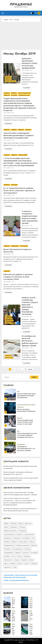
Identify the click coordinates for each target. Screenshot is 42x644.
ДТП (18, 431)
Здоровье (8, 234)
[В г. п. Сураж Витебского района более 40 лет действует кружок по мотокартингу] (21, 185)
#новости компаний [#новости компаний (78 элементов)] (23, 545)
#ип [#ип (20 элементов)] (33, 538)
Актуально (8, 77)
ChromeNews (30, 640)
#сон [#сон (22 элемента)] (14, 556)
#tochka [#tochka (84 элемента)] (14, 523)
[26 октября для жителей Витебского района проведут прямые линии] (12, 350)
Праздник (28, 130)
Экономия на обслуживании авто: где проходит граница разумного (26, 449)
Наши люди (9, 318)
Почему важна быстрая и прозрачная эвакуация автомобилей (26, 396)
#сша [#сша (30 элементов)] (20, 556)
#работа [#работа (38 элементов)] (18, 553)
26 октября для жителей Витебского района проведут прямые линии (30, 341)
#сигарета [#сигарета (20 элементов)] (34, 553)
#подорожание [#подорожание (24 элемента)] (17, 549)
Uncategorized (21, 444)
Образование (9, 321)
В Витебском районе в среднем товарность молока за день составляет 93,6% (18, 277)
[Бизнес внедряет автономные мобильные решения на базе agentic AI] (10, 408)
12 (26, 369)
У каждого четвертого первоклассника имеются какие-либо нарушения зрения (30, 217)
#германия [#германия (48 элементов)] (23, 531)
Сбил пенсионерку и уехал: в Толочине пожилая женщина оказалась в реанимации (27, 436)
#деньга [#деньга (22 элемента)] (20, 534)
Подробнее (26, 88)
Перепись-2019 (23, 155)
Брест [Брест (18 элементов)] (6, 564)
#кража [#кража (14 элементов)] (7, 542)
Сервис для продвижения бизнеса (16, 580)
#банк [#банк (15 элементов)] (6, 527)
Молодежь (14, 185)
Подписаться (39, 13)
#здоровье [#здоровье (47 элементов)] (26, 538)
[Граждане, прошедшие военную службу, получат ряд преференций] (12, 73)
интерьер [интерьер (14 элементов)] (34, 564)
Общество (8, 79)
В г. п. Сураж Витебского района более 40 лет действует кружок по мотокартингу (19, 190)
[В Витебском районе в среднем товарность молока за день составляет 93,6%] (21, 271)
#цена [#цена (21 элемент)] (31, 560)
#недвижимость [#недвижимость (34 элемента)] (9, 545)
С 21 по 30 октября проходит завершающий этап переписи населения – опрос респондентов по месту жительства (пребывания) (20, 162)
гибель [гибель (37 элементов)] (26, 564)
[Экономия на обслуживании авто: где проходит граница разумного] (10, 448)
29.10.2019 (26, 317)
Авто (18, 392)
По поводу (14, 95)
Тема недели (24, 246)
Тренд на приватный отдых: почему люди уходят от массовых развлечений (25, 423)
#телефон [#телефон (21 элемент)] (27, 556)
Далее (30, 369)
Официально (15, 246)
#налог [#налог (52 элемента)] (32, 542)
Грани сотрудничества (24, 93)
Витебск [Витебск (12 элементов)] (13, 564)
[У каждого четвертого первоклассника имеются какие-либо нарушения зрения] (12, 226)
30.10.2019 (26, 226)
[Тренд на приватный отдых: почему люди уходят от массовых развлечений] (10, 421)
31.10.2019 (26, 71)
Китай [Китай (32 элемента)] (20, 564)
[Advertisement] (21, 36)
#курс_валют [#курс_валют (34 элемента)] (23, 542)
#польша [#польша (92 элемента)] (28, 549)
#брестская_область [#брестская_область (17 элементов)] (10, 531)
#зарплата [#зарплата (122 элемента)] (17, 538)
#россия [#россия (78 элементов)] (26, 553)
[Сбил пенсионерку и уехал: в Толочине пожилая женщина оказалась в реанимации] (10, 434)
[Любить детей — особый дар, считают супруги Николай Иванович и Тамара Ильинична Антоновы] (12, 315)
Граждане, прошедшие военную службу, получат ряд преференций (30, 63)
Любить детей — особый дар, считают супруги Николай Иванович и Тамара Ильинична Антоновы (30, 306)
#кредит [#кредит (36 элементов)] (14, 542)
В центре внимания (22, 405)
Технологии (20, 407)
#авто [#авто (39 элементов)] (20, 523)
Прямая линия (9, 358)
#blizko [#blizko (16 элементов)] (6, 523)
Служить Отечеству (10, 81)
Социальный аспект (24, 95)
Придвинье (21, 4)
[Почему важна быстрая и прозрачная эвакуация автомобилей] (10, 395)
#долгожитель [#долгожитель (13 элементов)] (29, 534)
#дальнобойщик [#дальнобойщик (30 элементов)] (9, 534)
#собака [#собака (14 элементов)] (7, 556)
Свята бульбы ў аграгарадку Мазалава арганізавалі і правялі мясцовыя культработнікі (18, 135)
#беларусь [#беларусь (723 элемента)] (14, 527)
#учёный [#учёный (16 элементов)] (24, 560)
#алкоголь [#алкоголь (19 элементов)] (28, 523)
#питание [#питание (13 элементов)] (7, 549)
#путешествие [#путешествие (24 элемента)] (9, 553)
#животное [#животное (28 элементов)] (8, 538)
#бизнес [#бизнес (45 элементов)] (23, 527)
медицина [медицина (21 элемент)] (7, 567)
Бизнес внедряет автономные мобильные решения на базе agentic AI (27, 411)
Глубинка (14, 93)
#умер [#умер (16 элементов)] (17, 560)
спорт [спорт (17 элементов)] (15, 567)
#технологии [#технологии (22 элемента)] (8, 560)
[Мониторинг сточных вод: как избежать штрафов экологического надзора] (25, 629)
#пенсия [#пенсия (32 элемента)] (34, 545)
